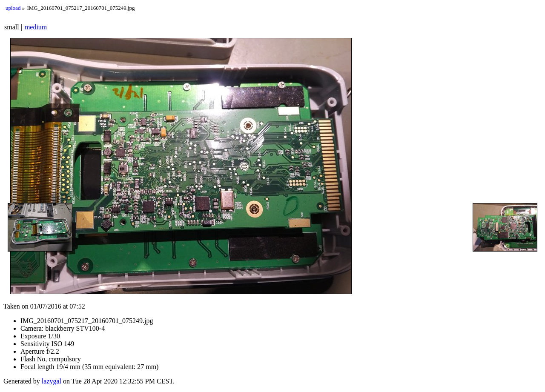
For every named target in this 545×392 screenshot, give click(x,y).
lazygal (52, 381)
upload (13, 8)
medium (36, 27)
